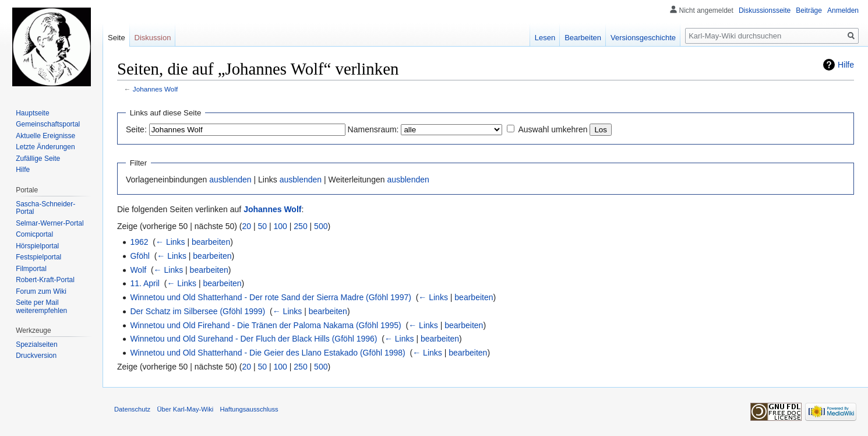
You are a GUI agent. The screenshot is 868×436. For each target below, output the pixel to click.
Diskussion (153, 38)
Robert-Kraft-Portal (45, 280)
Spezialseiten (36, 344)
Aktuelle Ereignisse (45, 136)
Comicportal (34, 234)
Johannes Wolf (156, 89)
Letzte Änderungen (45, 147)
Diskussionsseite (765, 10)
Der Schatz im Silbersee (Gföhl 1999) (197, 311)
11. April (145, 283)
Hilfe (846, 65)
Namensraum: (373, 129)
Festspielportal (38, 257)
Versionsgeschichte (643, 38)
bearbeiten (211, 242)
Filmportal (31, 269)
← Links (170, 242)
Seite (117, 38)
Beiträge (809, 10)
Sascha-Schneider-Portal (45, 208)
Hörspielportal (37, 246)
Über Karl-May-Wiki (185, 409)
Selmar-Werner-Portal (50, 223)
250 (300, 226)
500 (321, 226)
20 (247, 226)
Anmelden (843, 10)
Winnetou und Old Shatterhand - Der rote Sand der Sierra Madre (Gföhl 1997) (270, 297)
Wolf (138, 270)
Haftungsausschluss (249, 409)
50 (263, 226)
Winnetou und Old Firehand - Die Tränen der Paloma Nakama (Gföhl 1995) (265, 325)
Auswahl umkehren (553, 129)
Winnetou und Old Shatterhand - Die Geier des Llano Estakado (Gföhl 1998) (267, 353)
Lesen (545, 38)
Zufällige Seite (38, 159)
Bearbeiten (583, 38)
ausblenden (230, 180)
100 (280, 226)
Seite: (136, 129)
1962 (139, 242)
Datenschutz (132, 409)
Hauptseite (32, 113)
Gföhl (140, 256)
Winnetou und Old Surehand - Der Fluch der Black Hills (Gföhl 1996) (253, 339)
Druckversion (36, 356)
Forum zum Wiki (41, 291)
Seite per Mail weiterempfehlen (41, 307)
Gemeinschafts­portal (48, 124)
